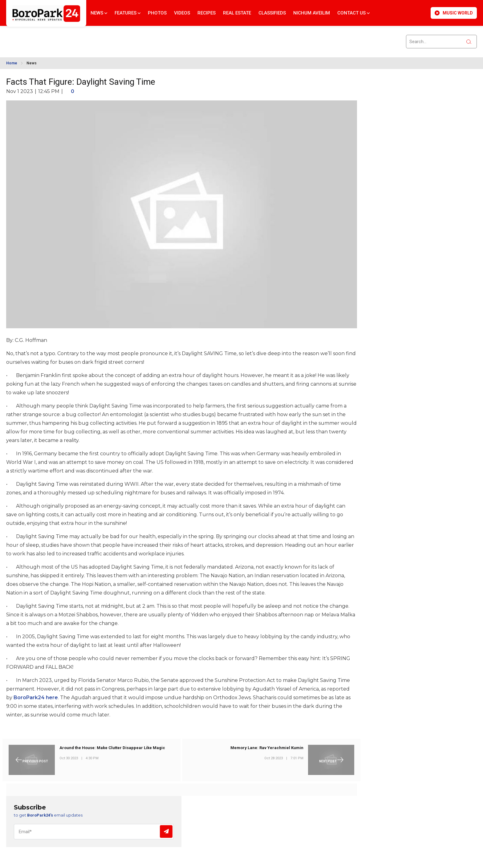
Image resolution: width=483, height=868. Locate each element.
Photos (157, 13)
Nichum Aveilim (312, 13)
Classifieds (272, 13)
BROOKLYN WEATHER (62, 38)
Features (128, 13)
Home (12, 63)
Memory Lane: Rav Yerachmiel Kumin (267, 748)
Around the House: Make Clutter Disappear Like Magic (112, 748)
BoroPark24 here (36, 698)
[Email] (94, 832)
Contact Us (353, 13)
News (99, 13)
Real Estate (237, 13)
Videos (182, 13)
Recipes (207, 13)
